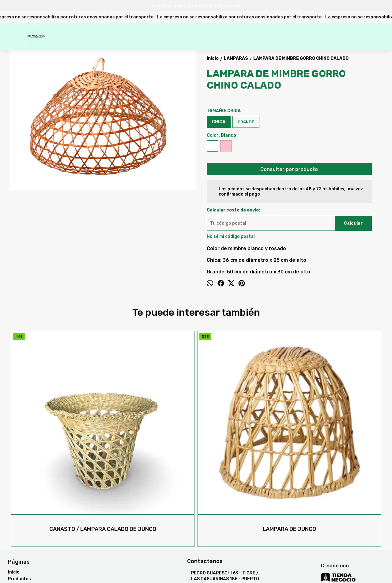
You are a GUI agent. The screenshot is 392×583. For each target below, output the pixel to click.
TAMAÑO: (224, 111)
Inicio (14, 479)
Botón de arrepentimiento (235, 566)
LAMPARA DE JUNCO (149, 436)
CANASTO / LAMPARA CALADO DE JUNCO (56, 436)
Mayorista (19, 499)
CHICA (219, 122)
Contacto (18, 492)
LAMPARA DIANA (336, 436)
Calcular (353, 223)
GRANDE (246, 122)
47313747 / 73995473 (216, 508)
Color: (221, 135)
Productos (19, 486)
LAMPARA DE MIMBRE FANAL (243, 436)
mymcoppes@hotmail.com (219, 519)
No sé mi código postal (231, 236)
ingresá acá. (202, 566)
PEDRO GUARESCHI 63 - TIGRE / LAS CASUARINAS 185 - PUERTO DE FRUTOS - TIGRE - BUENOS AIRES (223, 488)
